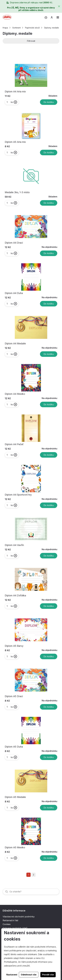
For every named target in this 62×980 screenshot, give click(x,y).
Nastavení (12, 975)
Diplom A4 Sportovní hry (18, 495)
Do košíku (49, 102)
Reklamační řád (10, 920)
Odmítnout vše (29, 975)
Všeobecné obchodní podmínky (19, 917)
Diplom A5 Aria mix (15, 142)
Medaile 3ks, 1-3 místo (17, 192)
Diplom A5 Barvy (14, 646)
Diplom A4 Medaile (15, 343)
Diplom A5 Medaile (15, 797)
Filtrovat (31, 41)
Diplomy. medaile (52, 28)
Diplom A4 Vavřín (14, 545)
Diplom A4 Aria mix (15, 92)
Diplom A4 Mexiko (15, 394)
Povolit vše (48, 975)
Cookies (7, 924)
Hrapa (5, 28)
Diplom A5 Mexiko (15, 847)
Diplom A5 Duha (14, 747)
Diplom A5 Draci (14, 696)
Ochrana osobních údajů (15, 928)
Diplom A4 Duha (14, 293)
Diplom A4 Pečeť (14, 444)
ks (10, 102)
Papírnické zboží (32, 28)
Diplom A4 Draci (14, 243)
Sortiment (16, 28)
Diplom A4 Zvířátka (15, 595)
